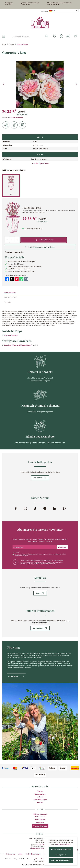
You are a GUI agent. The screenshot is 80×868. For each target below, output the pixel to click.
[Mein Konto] (61, 36)
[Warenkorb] (68, 36)
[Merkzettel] (53, 36)
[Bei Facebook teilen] (7, 279)
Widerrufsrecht (40, 817)
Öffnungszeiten (40, 794)
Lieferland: (45, 12)
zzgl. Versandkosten (16, 117)
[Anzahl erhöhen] (17, 240)
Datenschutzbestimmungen (29, 554)
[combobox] (26, 36)
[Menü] (4, 36)
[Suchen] (45, 36)
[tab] (40, 293)
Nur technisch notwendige (61, 849)
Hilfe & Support (40, 819)
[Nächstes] (76, 84)
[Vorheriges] (4, 84)
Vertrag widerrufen (40, 826)
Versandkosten (41, 859)
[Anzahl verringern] (7, 240)
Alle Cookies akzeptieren (61, 860)
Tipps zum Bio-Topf (11, 335)
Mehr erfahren (13, 676)
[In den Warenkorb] (44, 240)
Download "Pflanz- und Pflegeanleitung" (18, 345)
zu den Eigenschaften (40, 163)
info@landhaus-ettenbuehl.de (40, 848)
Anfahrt (40, 797)
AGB (56, 554)
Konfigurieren (61, 855)
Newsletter (40, 822)
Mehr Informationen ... (63, 844)
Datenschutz (11, 854)
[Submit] (62, 547)
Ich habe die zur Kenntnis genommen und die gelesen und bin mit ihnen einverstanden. (40, 555)
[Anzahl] (12, 240)
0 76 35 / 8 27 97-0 (43, 844)
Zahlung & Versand (40, 814)
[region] (40, 84)
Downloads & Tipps (40, 799)
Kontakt (40, 802)
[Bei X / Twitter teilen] (12, 279)
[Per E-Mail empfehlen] (26, 279)
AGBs (20, 854)
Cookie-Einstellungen (33, 854)
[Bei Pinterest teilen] (17, 279)
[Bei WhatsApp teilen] (21, 279)
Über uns (40, 791)
